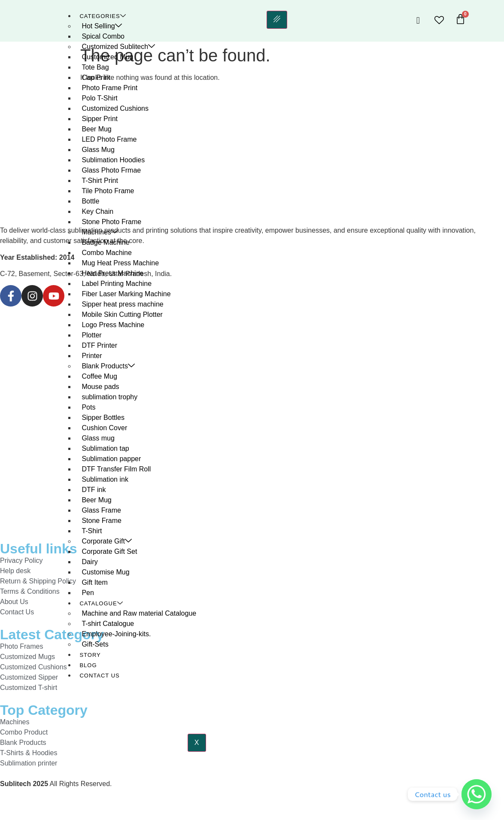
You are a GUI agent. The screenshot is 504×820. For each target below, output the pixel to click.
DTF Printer (99, 345)
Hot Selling (102, 26)
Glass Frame (101, 510)
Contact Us (99, 676)
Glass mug (98, 438)
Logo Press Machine (113, 325)
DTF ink (94, 490)
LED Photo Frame (109, 139)
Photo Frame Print (109, 88)
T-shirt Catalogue (108, 624)
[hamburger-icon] (276, 20)
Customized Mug (107, 57)
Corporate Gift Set (109, 551)
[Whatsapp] (477, 794)
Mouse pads (100, 387)
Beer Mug (96, 129)
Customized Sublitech (118, 47)
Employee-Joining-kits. (116, 634)
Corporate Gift (106, 541)
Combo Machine (107, 253)
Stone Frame (101, 521)
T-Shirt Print (100, 181)
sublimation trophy (109, 397)
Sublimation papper (111, 459)
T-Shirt (92, 531)
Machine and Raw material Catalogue (139, 613)
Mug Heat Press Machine (120, 263)
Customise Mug (105, 572)
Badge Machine (105, 242)
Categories (103, 16)
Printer (92, 356)
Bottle (90, 201)
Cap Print (96, 77)
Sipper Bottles (103, 418)
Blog (88, 665)
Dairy (90, 562)
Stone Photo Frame (111, 222)
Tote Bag (95, 67)
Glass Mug (98, 150)
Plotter (91, 335)
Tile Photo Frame (108, 191)
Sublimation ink (105, 479)
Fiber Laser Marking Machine (126, 294)
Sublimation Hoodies (113, 160)
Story (90, 655)
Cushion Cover (104, 428)
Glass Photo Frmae (111, 170)
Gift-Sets (95, 644)
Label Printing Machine (117, 284)
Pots (88, 407)
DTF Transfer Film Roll (116, 469)
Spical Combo (103, 36)
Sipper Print (100, 119)
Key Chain (97, 211)
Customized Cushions (115, 108)
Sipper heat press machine (122, 304)
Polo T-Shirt (99, 98)
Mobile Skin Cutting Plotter (122, 314)
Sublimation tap (105, 448)
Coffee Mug (99, 376)
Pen (88, 593)
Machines (100, 232)
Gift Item (94, 582)
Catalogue (101, 603)
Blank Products (108, 366)
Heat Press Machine (112, 273)
